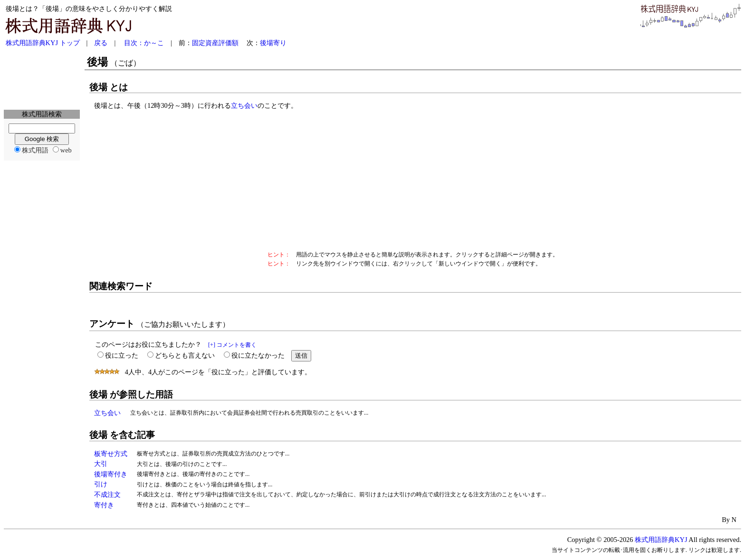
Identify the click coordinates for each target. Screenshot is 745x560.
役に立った (122, 355)
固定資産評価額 (215, 43)
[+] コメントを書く (232, 345)
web (66, 150)
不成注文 (107, 494)
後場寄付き (111, 474)
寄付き (104, 505)
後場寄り (273, 43)
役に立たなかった (258, 355)
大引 (101, 464)
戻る (101, 43)
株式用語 (35, 150)
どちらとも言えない (185, 355)
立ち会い (244, 105)
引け (101, 484)
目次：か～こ (144, 43)
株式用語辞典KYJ (661, 540)
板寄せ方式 (111, 454)
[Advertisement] (42, 79)
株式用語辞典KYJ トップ (43, 43)
